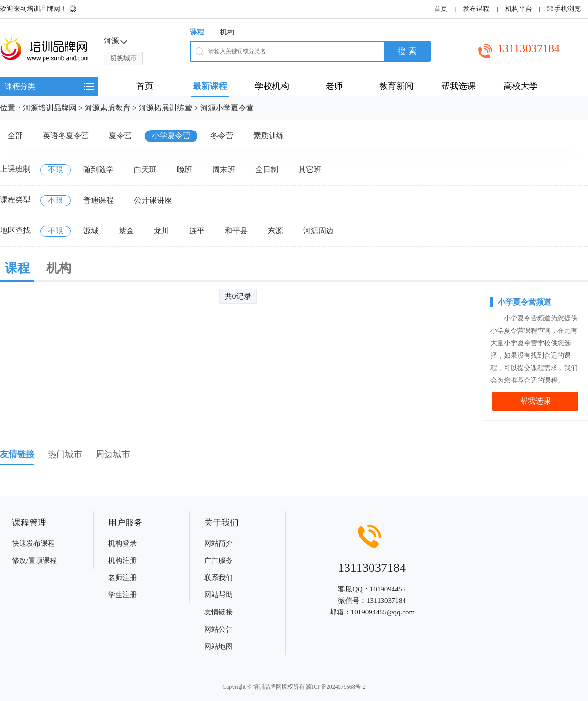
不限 (55, 170)
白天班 (145, 170)
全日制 (267, 170)
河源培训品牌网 (50, 108)
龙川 (162, 231)
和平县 (236, 231)
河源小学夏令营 (227, 108)
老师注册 (122, 578)
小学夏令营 (171, 136)
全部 (15, 136)
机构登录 (122, 543)
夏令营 (120, 136)
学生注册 (122, 595)
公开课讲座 (153, 200)
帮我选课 (535, 401)
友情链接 (218, 612)
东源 (275, 231)
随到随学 (98, 170)
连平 (197, 231)
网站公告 (218, 629)
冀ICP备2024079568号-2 (336, 687)
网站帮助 (218, 595)
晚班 (185, 170)
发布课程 (476, 9)
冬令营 (222, 136)
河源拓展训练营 (165, 108)
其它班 (310, 170)
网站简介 (218, 543)
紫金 (126, 231)
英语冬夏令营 (66, 136)
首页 (441, 9)
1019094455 (388, 589)
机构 (227, 32)
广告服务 (218, 560)
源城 (91, 231)
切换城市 (123, 58)
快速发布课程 (33, 543)
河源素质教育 (108, 108)
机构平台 (519, 9)
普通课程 (98, 200)
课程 (197, 32)
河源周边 (318, 231)
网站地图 (218, 646)
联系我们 (218, 578)
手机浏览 (567, 9)
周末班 (224, 170)
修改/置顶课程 (34, 560)
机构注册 (122, 560)
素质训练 (269, 136)
